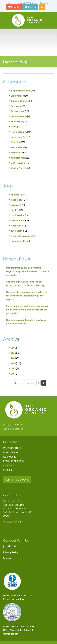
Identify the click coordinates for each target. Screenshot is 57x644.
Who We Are (11, 452)
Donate (14, 7)
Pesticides (17, 147)
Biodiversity (17, 96)
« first (16, 383)
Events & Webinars (27, 3)
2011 (13, 374)
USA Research (19, 163)
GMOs (15, 127)
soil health (17, 231)
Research (9, 465)
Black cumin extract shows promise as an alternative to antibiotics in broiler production (27, 309)
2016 (13, 348)
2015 (13, 353)
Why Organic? (12, 448)
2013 (13, 363)
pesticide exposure (21, 236)
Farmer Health (19, 116)
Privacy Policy (11, 552)
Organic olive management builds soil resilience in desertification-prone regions (27, 295)
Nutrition (16, 142)
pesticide (16, 225)
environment (18, 220)
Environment (18, 111)
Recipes (7, 470)
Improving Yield (20, 137)
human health (19, 241)
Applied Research (21, 90)
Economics (17, 106)
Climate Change (20, 101)
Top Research (18, 158)
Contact (45, 3)
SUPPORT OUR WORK (17, 480)
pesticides (17, 200)
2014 (13, 358)
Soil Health (17, 152)
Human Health (19, 132)
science (15, 194)
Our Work (9, 457)
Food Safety (18, 121)
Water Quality (19, 168)
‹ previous (29, 383)
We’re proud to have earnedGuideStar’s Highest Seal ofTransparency (18, 630)
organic (15, 205)
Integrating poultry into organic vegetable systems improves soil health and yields (27, 271)
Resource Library (14, 461)
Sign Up (30, 7)
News (10, 3)
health (15, 210)
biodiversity (17, 215)
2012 (13, 368)
